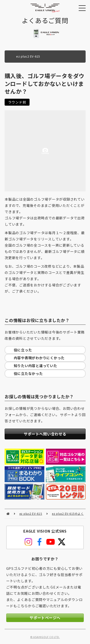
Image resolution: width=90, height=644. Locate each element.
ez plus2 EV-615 (31, 514)
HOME (8, 514)
